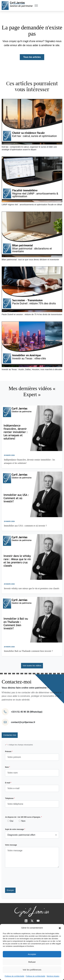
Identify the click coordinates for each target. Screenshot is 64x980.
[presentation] (26, 878)
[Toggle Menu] (36, 5)
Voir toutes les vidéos (32, 666)
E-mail (8, 783)
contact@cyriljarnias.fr (23, 722)
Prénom (9, 752)
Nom (8, 767)
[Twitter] (32, 921)
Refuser (32, 962)
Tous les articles (32, 57)
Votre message (11, 845)
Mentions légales (53, 976)
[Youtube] (38, 921)
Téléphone (10, 798)
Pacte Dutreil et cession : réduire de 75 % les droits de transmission (32, 314)
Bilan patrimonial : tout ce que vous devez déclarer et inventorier (30, 260)
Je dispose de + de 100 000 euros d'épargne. (23, 817)
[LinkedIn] (26, 921)
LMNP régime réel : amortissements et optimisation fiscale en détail (32, 205)
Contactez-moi (10, 735)
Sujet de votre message (15, 829)
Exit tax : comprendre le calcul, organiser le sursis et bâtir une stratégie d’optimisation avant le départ (29, 148)
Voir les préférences (32, 970)
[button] (60, 928)
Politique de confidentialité (15, 976)
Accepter (32, 954)
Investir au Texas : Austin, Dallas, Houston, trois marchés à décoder (32, 369)
